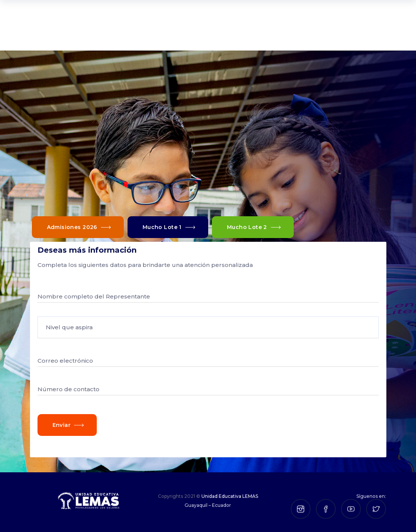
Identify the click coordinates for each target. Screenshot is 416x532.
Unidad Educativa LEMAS (230, 496)
